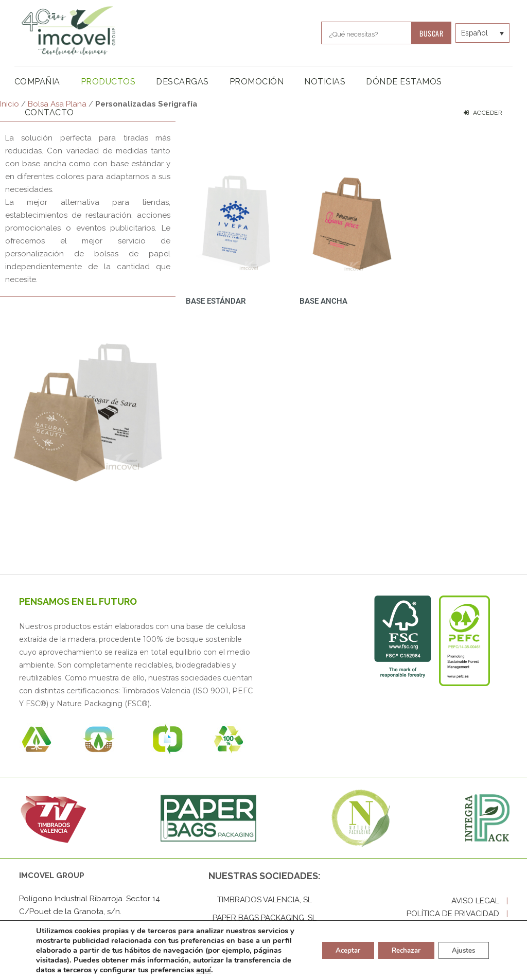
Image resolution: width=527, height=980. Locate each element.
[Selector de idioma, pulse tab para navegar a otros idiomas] (474, 33)
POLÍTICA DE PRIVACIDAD (457, 914)
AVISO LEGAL (480, 901)
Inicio (10, 104)
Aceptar (335, 950)
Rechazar (398, 950)
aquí (263, 970)
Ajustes (461, 950)
